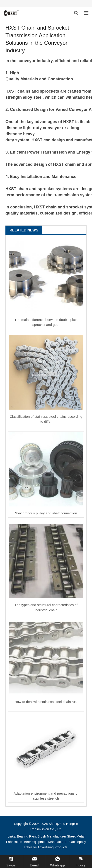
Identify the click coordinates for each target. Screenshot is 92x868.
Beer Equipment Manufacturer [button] (46, 842)
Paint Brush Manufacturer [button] (48, 836)
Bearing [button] (23, 836)
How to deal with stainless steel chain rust (46, 702)
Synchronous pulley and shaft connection (46, 513)
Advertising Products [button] (52, 847)
